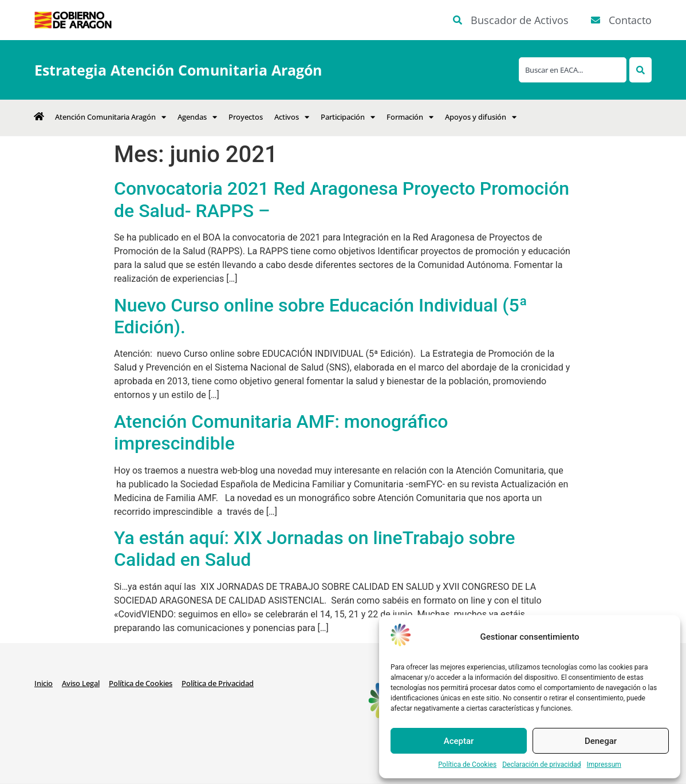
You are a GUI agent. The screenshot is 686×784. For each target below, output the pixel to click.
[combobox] (573, 70)
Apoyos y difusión (481, 117)
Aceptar (459, 741)
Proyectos (246, 117)
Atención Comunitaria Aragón (111, 117)
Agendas (197, 117)
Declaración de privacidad (541, 765)
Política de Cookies (467, 765)
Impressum (604, 765)
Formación (410, 117)
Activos (292, 117)
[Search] (640, 70)
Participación (348, 117)
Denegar (601, 741)
